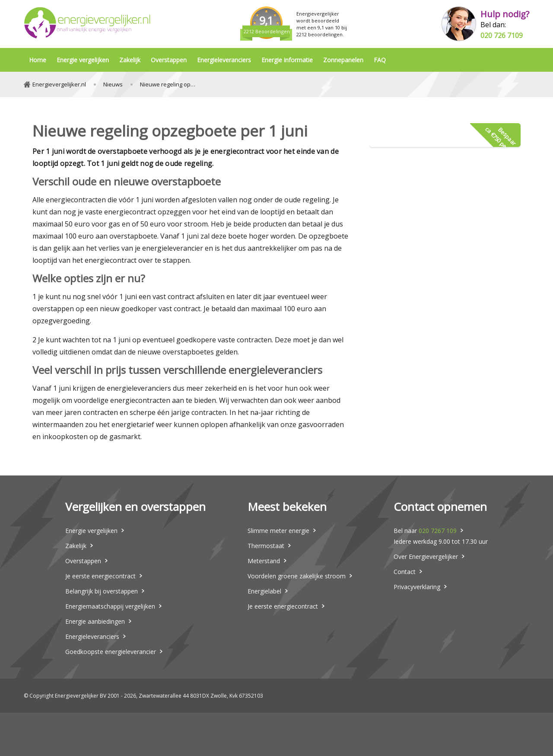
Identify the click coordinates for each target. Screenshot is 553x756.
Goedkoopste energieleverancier (111, 652)
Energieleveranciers (224, 60)
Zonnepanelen (343, 60)
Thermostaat (266, 546)
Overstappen (169, 60)
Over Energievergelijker (426, 557)
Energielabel (264, 591)
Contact (405, 572)
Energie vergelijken (83, 60)
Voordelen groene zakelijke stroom (297, 576)
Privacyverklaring (417, 587)
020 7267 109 (438, 531)
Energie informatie (287, 60)
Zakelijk (130, 60)
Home (38, 60)
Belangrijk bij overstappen (102, 591)
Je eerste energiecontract (100, 576)
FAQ (380, 60)
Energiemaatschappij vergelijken (110, 606)
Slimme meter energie (278, 531)
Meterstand (264, 561)
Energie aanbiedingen (95, 621)
